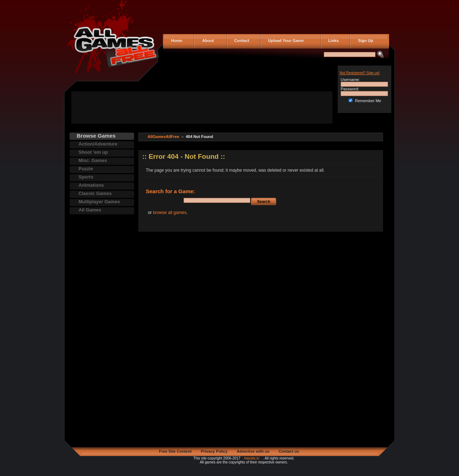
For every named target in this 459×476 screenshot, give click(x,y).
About (206, 41)
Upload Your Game (285, 41)
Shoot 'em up (93, 152)
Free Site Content (175, 451)
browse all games (170, 213)
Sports (86, 177)
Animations (91, 185)
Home (176, 41)
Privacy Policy (214, 451)
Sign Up (363, 41)
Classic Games (95, 193)
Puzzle (86, 169)
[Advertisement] (202, 108)
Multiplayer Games (99, 202)
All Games (90, 210)
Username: (350, 80)
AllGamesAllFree (164, 137)
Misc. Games (93, 160)
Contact (241, 41)
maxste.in (252, 458)
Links (332, 41)
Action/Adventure (98, 144)
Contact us (289, 451)
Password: (350, 89)
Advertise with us (253, 451)
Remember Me (368, 101)
